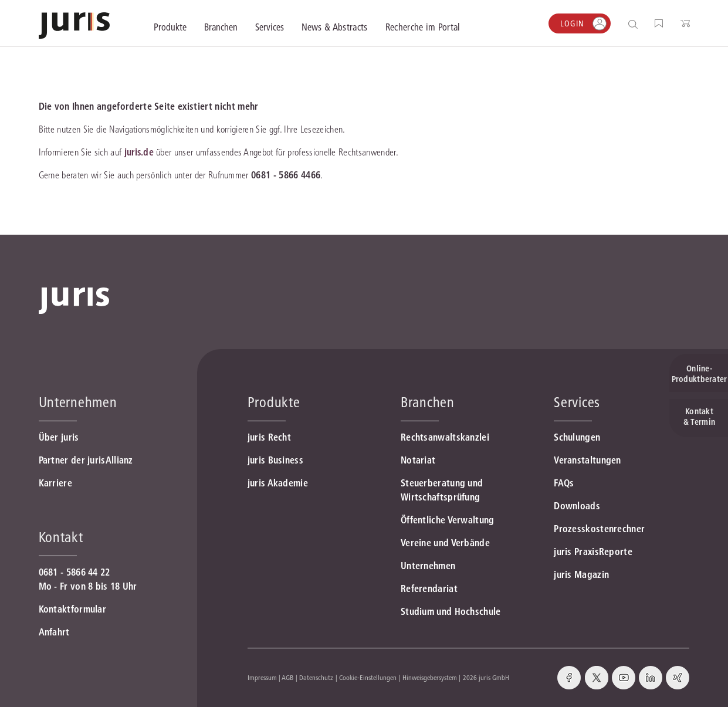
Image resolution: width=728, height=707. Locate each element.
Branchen (428, 402)
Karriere (55, 483)
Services (577, 402)
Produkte (274, 402)
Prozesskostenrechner (599, 529)
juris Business (275, 460)
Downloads (577, 506)
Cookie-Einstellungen (368, 677)
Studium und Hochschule (451, 611)
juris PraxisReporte (593, 552)
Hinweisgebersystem (430, 677)
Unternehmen (428, 566)
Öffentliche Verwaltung (448, 520)
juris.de (139, 152)
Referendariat (429, 588)
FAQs (564, 483)
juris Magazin (581, 574)
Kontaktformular (73, 609)
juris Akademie (278, 483)
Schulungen (577, 437)
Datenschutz (316, 677)
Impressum (262, 677)
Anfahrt (54, 632)
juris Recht (269, 437)
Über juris (59, 437)
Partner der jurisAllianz (86, 460)
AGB (287, 677)
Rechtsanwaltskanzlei (445, 437)
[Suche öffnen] (635, 24)
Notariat (418, 460)
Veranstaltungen (588, 460)
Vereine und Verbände (445, 543)
